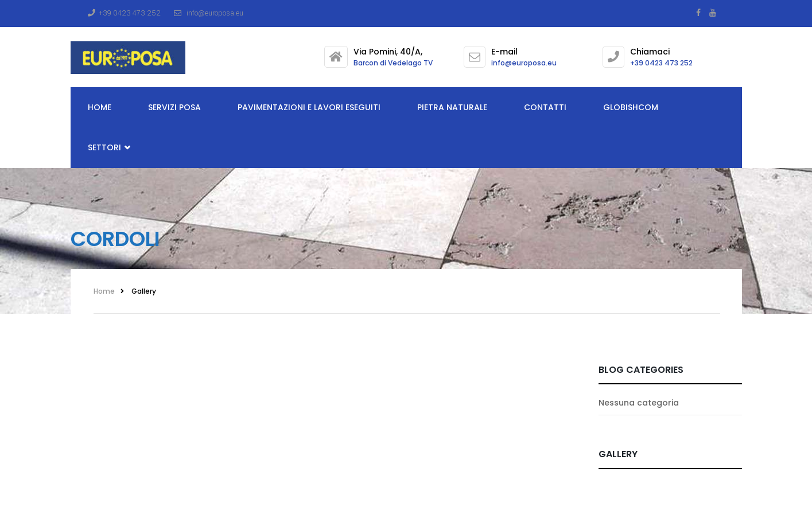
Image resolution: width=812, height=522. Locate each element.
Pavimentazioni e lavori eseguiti (309, 107)
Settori (109, 148)
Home (100, 107)
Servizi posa (174, 107)
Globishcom (631, 107)
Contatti (545, 107)
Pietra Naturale (452, 107)
